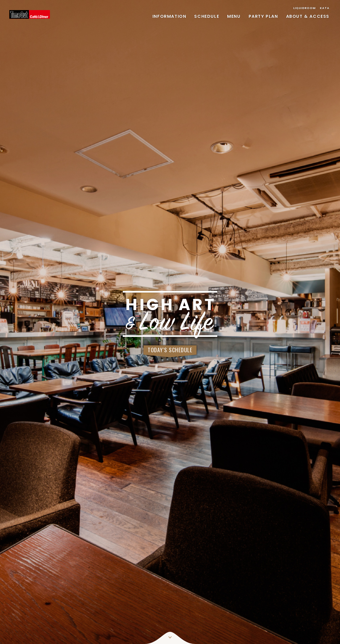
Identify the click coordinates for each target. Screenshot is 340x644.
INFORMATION (169, 16)
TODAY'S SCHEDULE (170, 350)
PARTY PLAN (263, 16)
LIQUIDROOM (305, 8)
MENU (234, 16)
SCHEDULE (207, 16)
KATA (325, 8)
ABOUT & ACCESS (308, 16)
